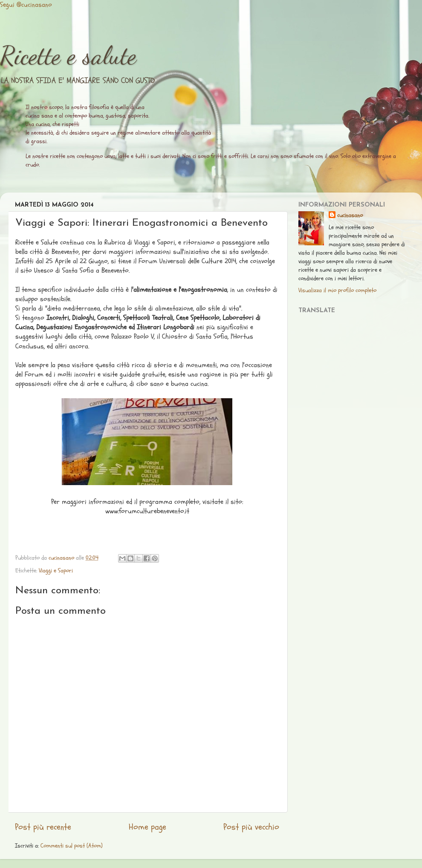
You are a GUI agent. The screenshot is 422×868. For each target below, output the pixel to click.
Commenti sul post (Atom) (72, 846)
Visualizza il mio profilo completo (337, 290)
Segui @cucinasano (26, 5)
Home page (147, 827)
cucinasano (350, 215)
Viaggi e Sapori (56, 571)
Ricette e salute (68, 55)
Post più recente (43, 827)
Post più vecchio (251, 827)
